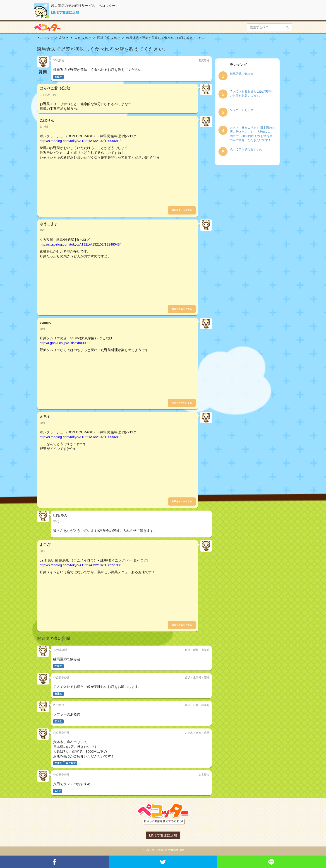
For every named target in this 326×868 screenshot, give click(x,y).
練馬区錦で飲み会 (242, 74)
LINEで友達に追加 (65, 12)
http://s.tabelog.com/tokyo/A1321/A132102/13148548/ (80, 244)
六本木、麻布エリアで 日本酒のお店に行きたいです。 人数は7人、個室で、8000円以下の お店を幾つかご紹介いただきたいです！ (252, 134)
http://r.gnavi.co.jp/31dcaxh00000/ (65, 343)
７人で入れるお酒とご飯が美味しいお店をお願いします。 (252, 94)
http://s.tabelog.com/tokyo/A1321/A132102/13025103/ (80, 565)
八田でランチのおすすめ (246, 149)
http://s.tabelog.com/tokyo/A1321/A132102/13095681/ (80, 141)
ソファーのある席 (242, 110)
